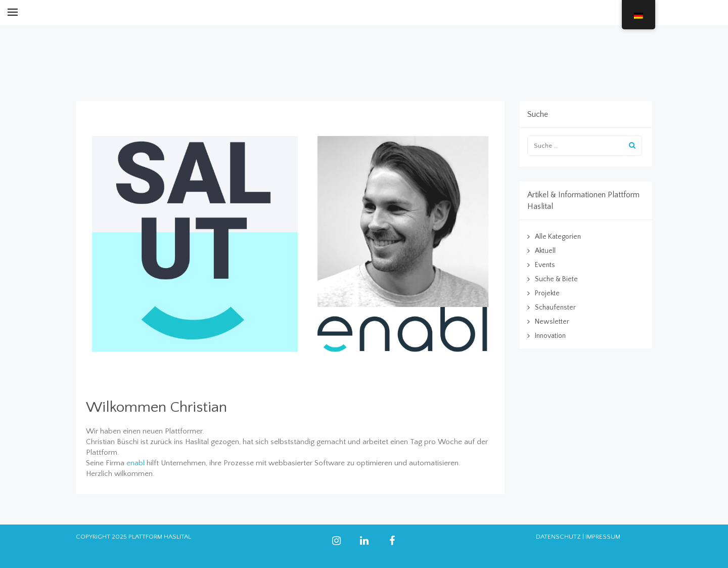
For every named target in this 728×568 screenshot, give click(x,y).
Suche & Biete (556, 279)
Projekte (547, 293)
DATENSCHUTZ (558, 537)
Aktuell (545, 251)
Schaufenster (555, 308)
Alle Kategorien (558, 237)
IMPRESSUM (603, 537)
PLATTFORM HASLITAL (160, 537)
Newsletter (552, 322)
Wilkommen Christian (156, 407)
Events (545, 265)
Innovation (550, 336)
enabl (135, 463)
